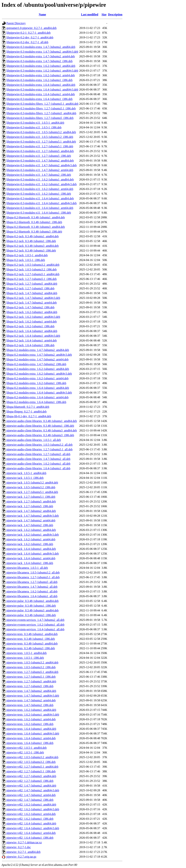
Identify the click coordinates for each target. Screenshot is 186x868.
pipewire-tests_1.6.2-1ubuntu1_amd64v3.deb (33, 715)
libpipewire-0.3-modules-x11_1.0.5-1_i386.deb (34, 127)
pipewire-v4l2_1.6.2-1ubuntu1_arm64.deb (31, 814)
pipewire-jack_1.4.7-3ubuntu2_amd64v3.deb (33, 516)
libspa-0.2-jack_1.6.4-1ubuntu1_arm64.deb (32, 340)
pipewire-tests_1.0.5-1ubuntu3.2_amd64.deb (32, 662)
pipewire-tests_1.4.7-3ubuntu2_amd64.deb (31, 691)
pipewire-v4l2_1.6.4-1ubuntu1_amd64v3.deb (33, 828)
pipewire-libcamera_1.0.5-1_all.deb (27, 568)
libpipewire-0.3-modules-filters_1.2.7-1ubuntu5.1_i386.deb (41, 108)
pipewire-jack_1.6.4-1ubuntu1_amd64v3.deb (33, 554)
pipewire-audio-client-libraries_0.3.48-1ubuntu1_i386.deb (40, 426)
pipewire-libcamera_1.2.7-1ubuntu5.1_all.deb (33, 577)
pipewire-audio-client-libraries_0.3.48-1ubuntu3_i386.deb (40, 435)
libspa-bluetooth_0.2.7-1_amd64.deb (28, 407)
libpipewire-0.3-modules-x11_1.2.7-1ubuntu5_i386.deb (39, 156)
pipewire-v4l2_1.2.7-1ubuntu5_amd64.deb (31, 776)
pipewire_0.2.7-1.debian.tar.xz (24, 842)
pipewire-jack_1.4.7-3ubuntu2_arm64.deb (31, 520)
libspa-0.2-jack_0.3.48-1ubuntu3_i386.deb (31, 251)
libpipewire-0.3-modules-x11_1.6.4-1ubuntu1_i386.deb (39, 213)
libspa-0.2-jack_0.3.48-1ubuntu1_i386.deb (31, 241)
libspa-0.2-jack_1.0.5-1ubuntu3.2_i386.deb (32, 269)
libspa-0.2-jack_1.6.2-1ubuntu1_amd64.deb (32, 312)
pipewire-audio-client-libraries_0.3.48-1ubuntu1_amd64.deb (42, 421)
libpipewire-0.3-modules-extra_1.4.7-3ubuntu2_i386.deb (39, 61)
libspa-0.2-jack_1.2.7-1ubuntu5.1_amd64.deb (33, 274)
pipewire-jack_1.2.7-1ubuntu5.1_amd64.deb (32, 492)
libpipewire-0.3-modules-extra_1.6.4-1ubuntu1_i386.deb (39, 99)
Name (42, 14)
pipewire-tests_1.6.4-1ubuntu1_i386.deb (30, 743)
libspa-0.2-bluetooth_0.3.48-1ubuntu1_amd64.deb (36, 217)
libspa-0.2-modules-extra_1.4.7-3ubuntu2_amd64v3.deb (39, 355)
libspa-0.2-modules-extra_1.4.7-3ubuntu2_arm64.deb (37, 359)
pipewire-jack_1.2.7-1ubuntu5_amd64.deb (31, 501)
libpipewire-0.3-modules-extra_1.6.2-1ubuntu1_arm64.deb (41, 75)
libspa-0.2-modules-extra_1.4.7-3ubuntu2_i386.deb (36, 364)
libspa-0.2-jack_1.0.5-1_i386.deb (26, 260)
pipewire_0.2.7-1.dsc (19, 847)
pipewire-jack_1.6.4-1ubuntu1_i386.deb (30, 563)
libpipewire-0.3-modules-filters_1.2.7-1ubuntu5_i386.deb (40, 118)
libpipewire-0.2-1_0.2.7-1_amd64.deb (29, 33)
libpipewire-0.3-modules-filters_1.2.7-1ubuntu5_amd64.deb (41, 113)
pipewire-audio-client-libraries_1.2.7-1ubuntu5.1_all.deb (39, 449)
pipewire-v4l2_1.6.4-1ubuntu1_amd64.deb (31, 823)
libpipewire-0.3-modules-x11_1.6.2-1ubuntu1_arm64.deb (40, 189)
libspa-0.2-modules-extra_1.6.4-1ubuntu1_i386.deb (36, 402)
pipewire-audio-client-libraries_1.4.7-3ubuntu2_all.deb (38, 459)
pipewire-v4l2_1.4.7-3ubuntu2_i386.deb (30, 800)
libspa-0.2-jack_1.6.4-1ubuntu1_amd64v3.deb (33, 336)
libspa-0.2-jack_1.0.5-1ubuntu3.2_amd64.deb (33, 265)
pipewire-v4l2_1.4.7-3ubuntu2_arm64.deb (31, 795)
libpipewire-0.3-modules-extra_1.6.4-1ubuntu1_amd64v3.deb (42, 90)
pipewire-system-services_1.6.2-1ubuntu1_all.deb (35, 625)
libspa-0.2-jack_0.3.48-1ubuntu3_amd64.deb (33, 246)
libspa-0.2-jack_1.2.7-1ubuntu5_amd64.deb (32, 284)
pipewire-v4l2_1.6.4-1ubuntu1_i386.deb (30, 838)
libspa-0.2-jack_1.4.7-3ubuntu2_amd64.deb (32, 293)
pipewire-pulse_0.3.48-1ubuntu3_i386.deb (31, 615)
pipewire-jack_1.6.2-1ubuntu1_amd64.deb (31, 530)
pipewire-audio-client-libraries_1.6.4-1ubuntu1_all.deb (38, 468)
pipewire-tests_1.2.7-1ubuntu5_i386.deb (30, 686)
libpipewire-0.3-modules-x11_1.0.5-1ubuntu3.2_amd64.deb (41, 132)
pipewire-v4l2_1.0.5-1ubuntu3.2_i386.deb (31, 762)
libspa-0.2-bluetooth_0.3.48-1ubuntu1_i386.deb (34, 222)
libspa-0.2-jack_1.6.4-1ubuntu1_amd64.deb (32, 331)
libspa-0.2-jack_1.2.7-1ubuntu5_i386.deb (30, 288)
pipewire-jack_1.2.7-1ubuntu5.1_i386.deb (31, 497)
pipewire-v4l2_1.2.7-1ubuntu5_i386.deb (30, 781)
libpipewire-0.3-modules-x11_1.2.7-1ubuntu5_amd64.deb (40, 151)
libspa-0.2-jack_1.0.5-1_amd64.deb (27, 255)
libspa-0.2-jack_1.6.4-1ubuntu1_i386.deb (30, 345)
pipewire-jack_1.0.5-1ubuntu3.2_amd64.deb (32, 483)
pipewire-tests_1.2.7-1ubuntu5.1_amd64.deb (32, 672)
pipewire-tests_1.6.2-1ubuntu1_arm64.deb (31, 719)
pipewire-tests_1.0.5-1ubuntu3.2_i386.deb (31, 667)
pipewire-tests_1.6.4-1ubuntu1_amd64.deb (31, 729)
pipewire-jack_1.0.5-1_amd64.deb (26, 473)
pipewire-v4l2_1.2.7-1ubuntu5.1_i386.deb (31, 771)
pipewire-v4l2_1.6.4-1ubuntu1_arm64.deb (31, 833)
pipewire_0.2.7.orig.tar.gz (21, 857)
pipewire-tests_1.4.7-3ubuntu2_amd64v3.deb (33, 696)
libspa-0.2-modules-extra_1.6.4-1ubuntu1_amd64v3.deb (39, 393)
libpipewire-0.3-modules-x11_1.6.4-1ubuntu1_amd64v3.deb (42, 203)
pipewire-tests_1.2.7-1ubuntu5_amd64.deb (31, 681)
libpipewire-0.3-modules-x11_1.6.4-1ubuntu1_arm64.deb (40, 208)
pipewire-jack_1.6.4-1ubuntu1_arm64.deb (31, 558)
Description (115, 14)
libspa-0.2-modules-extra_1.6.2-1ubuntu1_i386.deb (36, 383)
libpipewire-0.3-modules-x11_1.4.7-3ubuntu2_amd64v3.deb (42, 165)
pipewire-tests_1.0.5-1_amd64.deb (27, 653)
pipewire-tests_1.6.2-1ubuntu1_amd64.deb (31, 710)
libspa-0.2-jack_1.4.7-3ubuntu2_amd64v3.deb (33, 298)
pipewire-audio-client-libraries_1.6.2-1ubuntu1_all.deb (38, 464)
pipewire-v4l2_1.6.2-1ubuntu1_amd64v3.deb (33, 809)
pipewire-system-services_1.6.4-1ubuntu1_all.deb (35, 629)
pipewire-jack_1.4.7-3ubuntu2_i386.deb (30, 525)
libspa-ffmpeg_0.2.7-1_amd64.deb (26, 412)
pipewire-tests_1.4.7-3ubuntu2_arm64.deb (31, 700)
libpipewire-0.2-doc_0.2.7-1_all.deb (27, 42)
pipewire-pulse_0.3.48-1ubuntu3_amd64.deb (33, 610)
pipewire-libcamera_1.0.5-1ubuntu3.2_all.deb (33, 573)
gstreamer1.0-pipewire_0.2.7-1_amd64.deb (31, 28)
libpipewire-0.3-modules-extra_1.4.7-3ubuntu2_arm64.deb (41, 56)
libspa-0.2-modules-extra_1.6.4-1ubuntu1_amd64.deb (38, 388)
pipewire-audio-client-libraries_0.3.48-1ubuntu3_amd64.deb (42, 430)
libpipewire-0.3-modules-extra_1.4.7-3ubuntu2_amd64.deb (41, 47)
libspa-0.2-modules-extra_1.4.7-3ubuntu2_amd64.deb (38, 350)
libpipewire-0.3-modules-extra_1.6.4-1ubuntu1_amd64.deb (41, 85)
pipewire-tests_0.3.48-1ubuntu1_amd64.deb (32, 634)
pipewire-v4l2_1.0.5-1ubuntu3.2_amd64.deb (32, 757)
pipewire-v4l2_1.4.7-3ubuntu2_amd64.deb (31, 786)
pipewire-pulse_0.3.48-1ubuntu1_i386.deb (31, 606)
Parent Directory (16, 23)
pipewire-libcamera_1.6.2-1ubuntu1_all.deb (32, 591)
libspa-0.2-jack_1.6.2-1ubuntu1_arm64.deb (32, 322)
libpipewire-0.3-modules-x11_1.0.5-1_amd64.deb (35, 123)
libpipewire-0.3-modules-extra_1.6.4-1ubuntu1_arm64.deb (41, 94)
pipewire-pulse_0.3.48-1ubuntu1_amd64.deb (33, 601)
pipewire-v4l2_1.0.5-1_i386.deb (25, 752)
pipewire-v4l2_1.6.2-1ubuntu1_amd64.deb (31, 805)
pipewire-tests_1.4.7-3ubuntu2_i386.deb (30, 705)
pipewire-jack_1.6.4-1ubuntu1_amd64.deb (31, 549)
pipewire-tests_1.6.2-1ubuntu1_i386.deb (30, 724)
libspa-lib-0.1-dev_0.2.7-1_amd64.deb (29, 416)
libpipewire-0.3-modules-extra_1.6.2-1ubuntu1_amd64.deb (41, 66)
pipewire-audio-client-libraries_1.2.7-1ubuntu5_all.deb (38, 454)
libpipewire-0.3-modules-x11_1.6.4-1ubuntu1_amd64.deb (40, 198)
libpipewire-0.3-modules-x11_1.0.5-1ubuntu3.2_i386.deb (40, 137)
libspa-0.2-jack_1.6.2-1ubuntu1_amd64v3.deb (33, 317)
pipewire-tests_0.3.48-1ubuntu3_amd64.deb (32, 644)
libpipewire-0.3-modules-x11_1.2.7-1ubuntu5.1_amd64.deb (41, 142)
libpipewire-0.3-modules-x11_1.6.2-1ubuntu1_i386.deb (39, 194)
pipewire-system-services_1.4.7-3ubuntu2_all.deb (35, 620)
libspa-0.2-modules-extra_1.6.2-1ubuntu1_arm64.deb (37, 378)
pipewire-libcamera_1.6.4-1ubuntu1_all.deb (32, 596)
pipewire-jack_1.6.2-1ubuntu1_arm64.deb (31, 539)
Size (104, 14)
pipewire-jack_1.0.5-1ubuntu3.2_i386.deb (31, 487)
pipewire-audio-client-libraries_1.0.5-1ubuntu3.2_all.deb (39, 445)
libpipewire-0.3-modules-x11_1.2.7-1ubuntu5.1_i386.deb (40, 146)
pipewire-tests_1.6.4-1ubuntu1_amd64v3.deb (33, 734)
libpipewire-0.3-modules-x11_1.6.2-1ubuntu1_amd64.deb (40, 179)
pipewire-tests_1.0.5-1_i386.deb (25, 658)
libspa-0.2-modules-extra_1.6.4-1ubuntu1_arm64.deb (37, 397)
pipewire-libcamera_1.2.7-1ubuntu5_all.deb (32, 582)
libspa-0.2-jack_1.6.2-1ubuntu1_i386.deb (30, 326)
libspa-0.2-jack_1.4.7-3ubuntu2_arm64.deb (32, 303)
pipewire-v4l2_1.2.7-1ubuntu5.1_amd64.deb (32, 767)
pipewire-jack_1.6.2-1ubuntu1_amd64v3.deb (33, 535)
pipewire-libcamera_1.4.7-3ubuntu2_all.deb (32, 587)
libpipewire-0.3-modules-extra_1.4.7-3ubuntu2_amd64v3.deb (42, 52)
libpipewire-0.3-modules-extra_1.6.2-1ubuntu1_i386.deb (39, 80)
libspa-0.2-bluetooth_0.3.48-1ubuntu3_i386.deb (34, 232)
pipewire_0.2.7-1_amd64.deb (23, 852)
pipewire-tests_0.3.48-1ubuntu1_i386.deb (31, 639)
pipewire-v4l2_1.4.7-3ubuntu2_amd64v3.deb (33, 790)
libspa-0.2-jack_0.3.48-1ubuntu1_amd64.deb (33, 236)
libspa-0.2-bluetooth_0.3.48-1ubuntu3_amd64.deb (36, 227)
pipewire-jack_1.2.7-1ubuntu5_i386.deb (30, 506)
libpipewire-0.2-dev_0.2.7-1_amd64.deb (30, 37)
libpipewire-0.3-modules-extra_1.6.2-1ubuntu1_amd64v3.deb (42, 71)
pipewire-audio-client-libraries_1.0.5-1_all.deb (34, 440)
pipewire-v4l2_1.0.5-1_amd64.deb (27, 748)
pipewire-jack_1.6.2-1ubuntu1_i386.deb (30, 544)
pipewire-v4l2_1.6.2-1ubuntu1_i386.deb (30, 819)
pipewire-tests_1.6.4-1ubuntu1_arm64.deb (31, 738)
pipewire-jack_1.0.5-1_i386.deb (25, 478)
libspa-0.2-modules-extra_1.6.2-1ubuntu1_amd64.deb (38, 369)
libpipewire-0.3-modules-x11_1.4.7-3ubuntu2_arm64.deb (40, 170)
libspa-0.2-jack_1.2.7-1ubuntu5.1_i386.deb (32, 279)
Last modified (90, 14)
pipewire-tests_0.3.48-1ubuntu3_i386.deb (31, 648)
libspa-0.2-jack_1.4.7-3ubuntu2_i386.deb (30, 307)
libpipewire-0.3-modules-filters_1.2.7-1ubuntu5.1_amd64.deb (42, 104)
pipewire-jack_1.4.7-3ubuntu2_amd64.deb (31, 511)
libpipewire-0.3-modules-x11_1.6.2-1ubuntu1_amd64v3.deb (42, 184)
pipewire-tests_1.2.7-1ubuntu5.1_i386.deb (31, 677)
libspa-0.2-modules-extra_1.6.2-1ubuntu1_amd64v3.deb (39, 374)
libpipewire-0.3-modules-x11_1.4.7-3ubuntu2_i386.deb (39, 175)
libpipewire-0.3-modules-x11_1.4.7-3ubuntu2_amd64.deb (40, 161)
